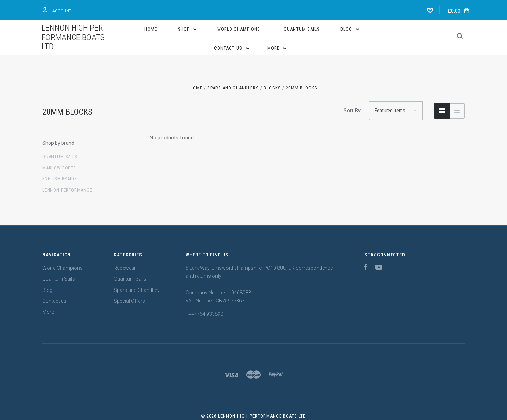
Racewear (125, 268)
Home (151, 29)
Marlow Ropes (59, 168)
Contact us (232, 48)
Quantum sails (60, 156)
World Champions (239, 29)
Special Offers (129, 301)
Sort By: (353, 111)
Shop (187, 29)
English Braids (60, 179)
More (277, 48)
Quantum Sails (302, 29)
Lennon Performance (67, 190)
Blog (350, 29)
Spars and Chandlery (137, 290)
